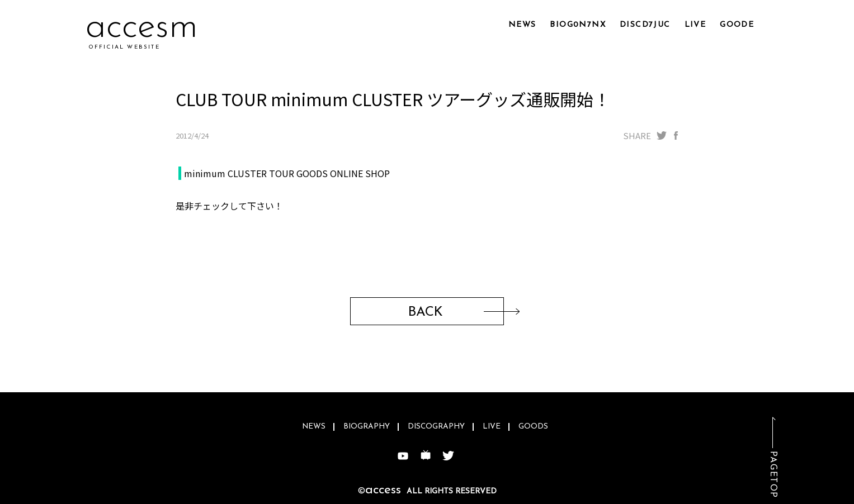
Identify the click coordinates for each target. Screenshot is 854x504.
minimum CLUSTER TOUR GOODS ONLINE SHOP (287, 173)
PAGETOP (773, 475)
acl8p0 (139, 28)
